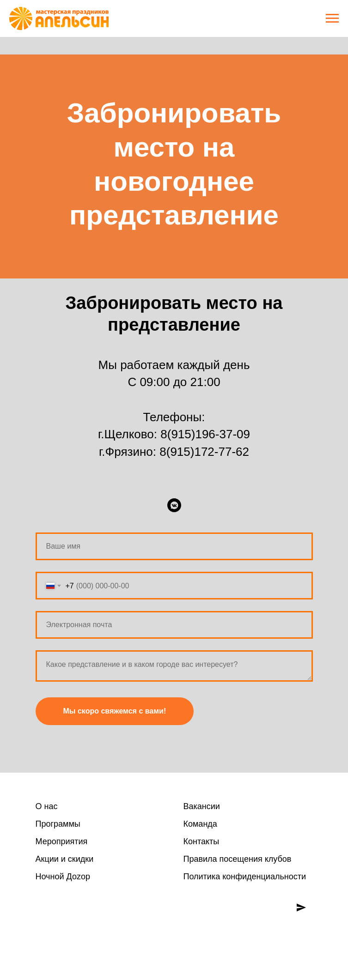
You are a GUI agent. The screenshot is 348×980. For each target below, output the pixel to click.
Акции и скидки (65, 859)
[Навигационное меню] (332, 18)
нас (50, 806)
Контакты (201, 841)
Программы (58, 824)
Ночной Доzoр (63, 877)
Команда (200, 824)
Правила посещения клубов (238, 859)
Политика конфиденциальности (245, 877)
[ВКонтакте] (174, 505)
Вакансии (202, 806)
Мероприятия (62, 841)
